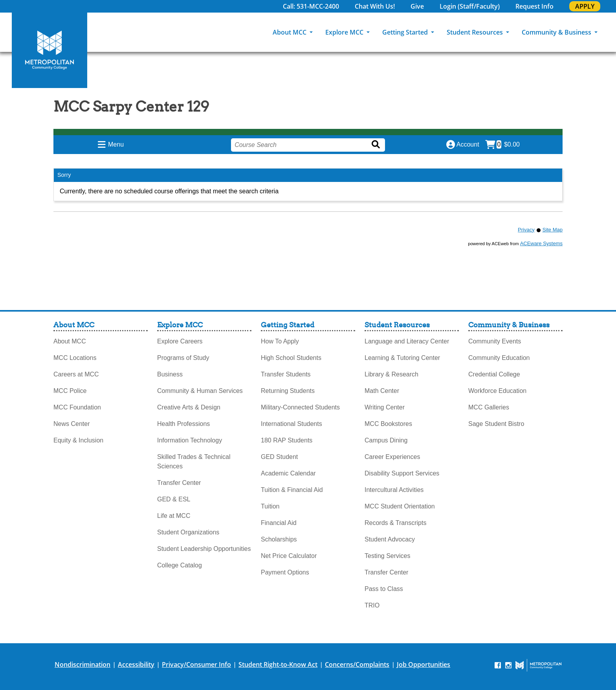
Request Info (534, 6)
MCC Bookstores (388, 424)
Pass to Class (384, 589)
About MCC (290, 32)
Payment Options (285, 572)
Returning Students (288, 391)
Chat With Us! (375, 6)
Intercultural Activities (394, 490)
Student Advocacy (390, 539)
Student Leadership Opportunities (204, 549)
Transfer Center (179, 483)
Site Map (553, 230)
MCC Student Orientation (400, 506)
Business (170, 374)
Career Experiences (392, 457)
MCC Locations (75, 358)
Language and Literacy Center (407, 341)
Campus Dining (386, 440)
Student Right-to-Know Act (278, 664)
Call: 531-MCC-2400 (311, 6)
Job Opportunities (423, 664)
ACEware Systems (541, 243)
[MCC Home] (49, 50)
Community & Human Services (200, 391)
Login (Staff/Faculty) (470, 6)
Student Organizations (188, 532)
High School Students (291, 358)
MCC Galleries (489, 407)
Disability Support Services (402, 473)
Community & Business (557, 32)
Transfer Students (286, 374)
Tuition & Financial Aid (292, 490)
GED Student (279, 457)
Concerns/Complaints (357, 664)
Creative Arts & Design (189, 407)
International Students (291, 424)
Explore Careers (180, 341)
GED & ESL (174, 499)
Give (417, 6)
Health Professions (183, 424)
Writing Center (385, 407)
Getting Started (406, 32)
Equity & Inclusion (78, 440)
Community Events (495, 341)
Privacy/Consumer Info (196, 664)
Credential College (494, 374)
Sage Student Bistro (496, 424)
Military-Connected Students (300, 407)
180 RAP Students (287, 440)
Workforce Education (497, 391)
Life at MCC (174, 516)
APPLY (585, 6)
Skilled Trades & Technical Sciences (194, 462)
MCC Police (70, 391)
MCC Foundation (77, 407)
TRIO (372, 605)
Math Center (382, 391)
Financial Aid (279, 523)
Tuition (270, 506)
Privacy (526, 230)
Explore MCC (345, 32)
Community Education (499, 358)
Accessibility (136, 664)
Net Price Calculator (289, 556)
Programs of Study (183, 358)
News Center (71, 424)
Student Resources (476, 32)
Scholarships (279, 539)
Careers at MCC (76, 374)
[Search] (610, 32)
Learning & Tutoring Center (402, 358)
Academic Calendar (288, 473)
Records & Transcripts (395, 523)
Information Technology (190, 440)
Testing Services (388, 556)
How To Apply (280, 341)
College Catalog (180, 565)
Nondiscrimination (82, 664)
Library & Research (391, 374)
